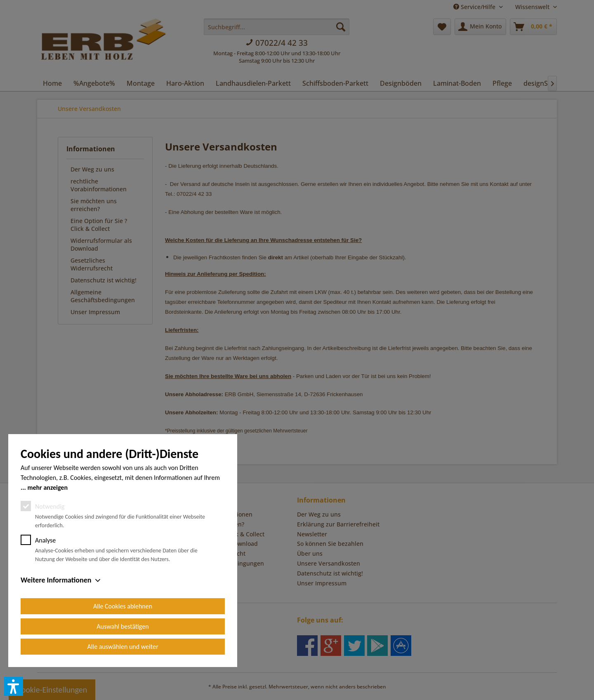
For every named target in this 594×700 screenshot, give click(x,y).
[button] (14, 686)
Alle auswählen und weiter (123, 647)
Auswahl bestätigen (123, 626)
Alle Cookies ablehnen (123, 606)
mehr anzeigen (47, 487)
